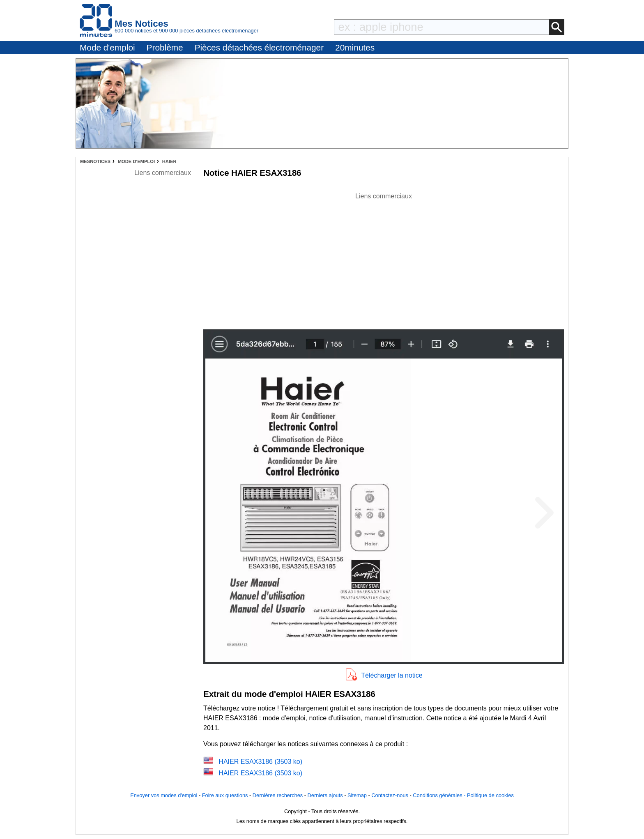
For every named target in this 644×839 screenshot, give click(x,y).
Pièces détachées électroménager (259, 47)
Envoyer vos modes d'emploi (164, 795)
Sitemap (357, 795)
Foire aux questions (225, 795)
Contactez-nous (390, 795)
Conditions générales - (440, 795)
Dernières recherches (278, 795)
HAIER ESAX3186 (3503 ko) (260, 762)
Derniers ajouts (325, 795)
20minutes (355, 47)
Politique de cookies (490, 795)
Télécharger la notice (392, 675)
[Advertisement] (384, 259)
